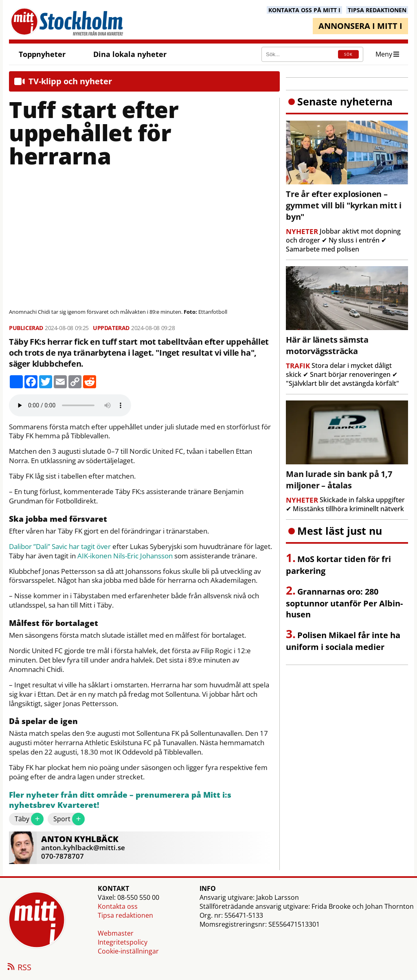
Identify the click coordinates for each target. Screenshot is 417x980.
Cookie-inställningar (128, 951)
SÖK (348, 54)
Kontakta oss (118, 906)
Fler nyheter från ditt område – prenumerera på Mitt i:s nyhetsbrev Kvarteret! (120, 800)
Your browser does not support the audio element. (70, 405)
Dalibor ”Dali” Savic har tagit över (60, 547)
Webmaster (116, 933)
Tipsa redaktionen (125, 915)
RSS (19, 968)
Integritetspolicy (123, 942)
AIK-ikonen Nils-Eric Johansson (125, 556)
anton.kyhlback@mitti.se (83, 848)
